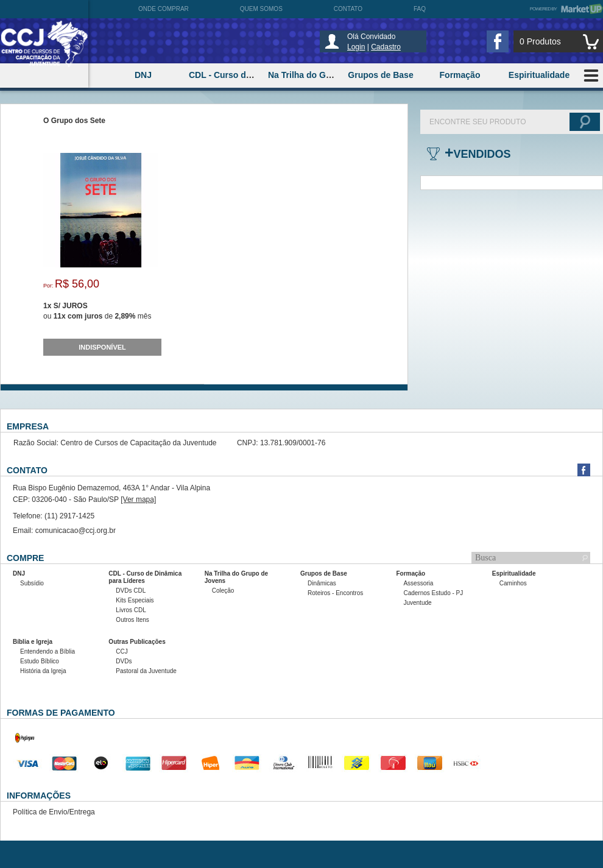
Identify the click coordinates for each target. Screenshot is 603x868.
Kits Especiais (135, 600)
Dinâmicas (322, 583)
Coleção (223, 591)
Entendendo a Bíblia (48, 651)
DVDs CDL (131, 591)
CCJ (122, 651)
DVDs (124, 661)
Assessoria (418, 583)
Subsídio (32, 583)
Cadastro (386, 47)
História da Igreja (43, 671)
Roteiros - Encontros (335, 593)
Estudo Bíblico (40, 661)
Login (356, 47)
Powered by (566, 9)
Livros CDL (131, 610)
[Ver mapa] (138, 499)
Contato (348, 9)
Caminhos (513, 583)
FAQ (420, 9)
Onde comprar (164, 9)
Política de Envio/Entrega (54, 812)
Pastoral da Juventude (146, 671)
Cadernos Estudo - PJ (433, 593)
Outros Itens (132, 620)
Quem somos (261, 9)
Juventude (417, 603)
